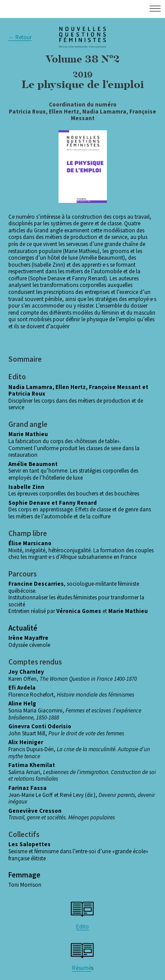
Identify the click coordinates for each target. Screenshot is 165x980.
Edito (82, 927)
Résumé (82, 968)
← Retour (20, 37)
